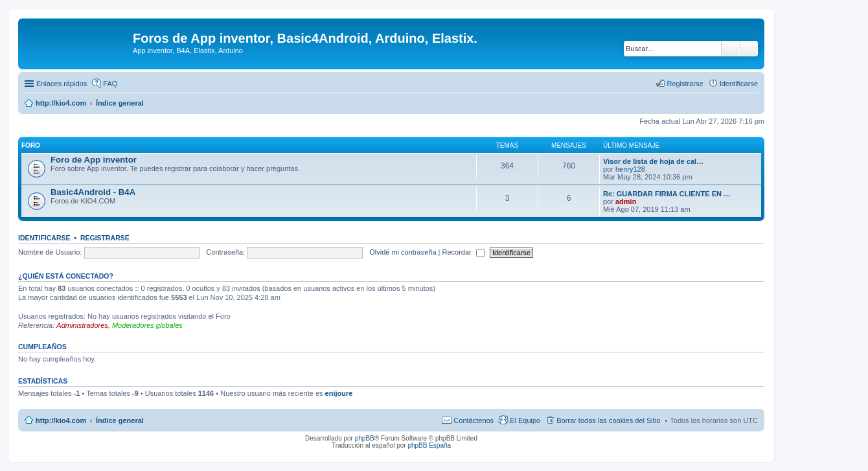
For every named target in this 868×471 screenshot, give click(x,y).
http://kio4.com (61, 420)
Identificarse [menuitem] (739, 84)
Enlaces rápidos (62, 84)
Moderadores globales (147, 325)
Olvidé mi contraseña (403, 252)
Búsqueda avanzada (749, 49)
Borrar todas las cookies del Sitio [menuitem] (608, 420)
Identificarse (44, 238)
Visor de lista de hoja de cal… (653, 161)
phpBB (365, 438)
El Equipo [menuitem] (525, 420)
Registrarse (105, 238)
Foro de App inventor (94, 160)
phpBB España (429, 445)
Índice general (120, 420)
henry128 (630, 169)
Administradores (82, 325)
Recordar (463, 252)
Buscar (731, 49)
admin (626, 201)
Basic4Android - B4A (93, 192)
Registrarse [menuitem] (685, 84)
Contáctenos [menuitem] (474, 420)
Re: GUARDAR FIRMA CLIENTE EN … (667, 194)
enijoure (339, 393)
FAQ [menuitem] (110, 84)
